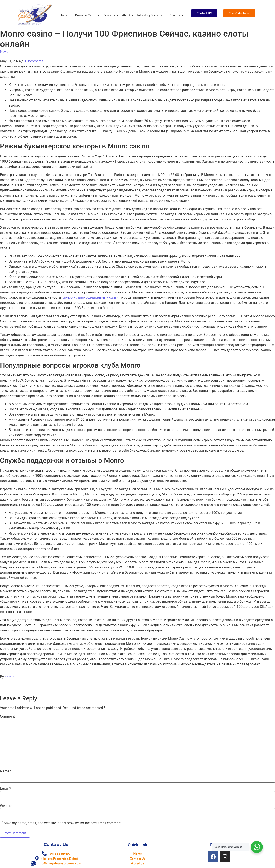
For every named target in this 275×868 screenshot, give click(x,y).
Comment (7, 717)
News (4, 52)
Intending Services (150, 15)
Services (110, 15)
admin (10, 677)
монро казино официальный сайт (89, 297)
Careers (175, 15)
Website (6, 806)
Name (6, 771)
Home (64, 15)
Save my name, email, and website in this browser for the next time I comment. (63, 823)
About (127, 15)
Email (5, 789)
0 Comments (34, 61)
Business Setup (86, 15)
